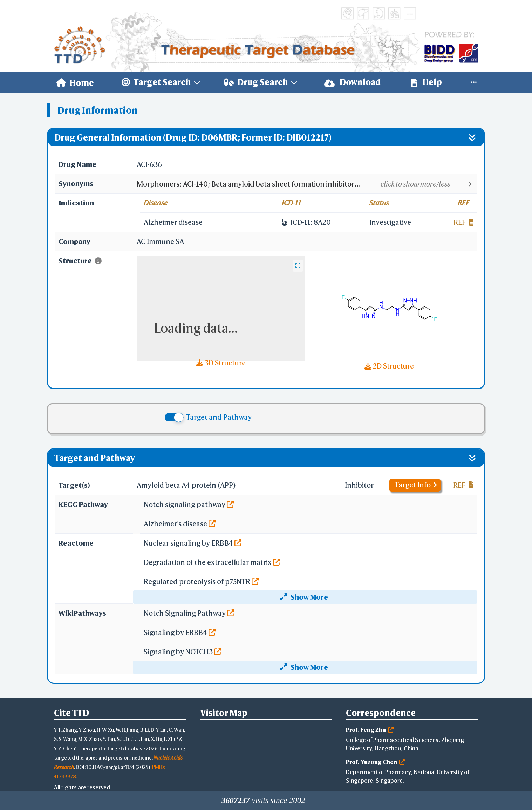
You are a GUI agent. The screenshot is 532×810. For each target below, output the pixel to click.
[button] (306, 184)
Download (353, 82)
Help (427, 82)
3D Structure (221, 363)
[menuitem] (75, 82)
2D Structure (389, 366)
